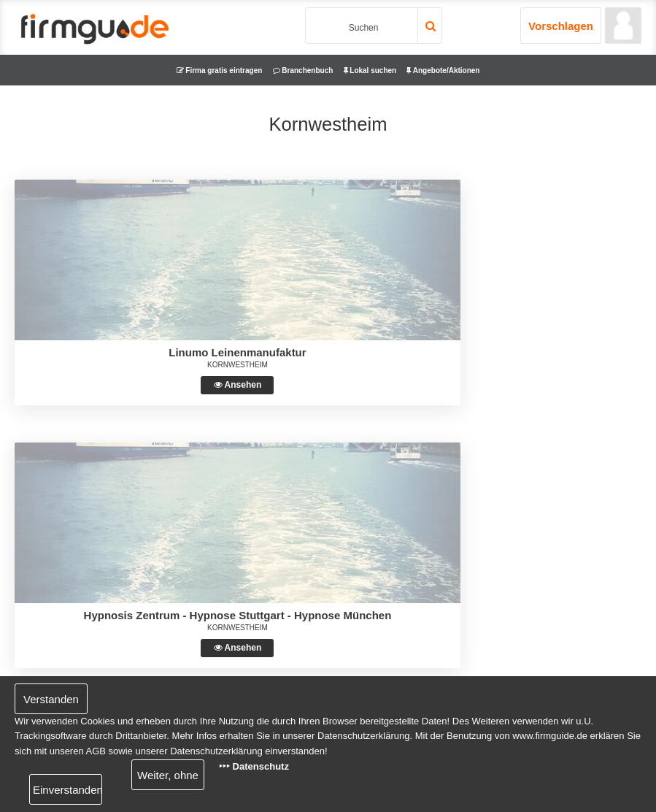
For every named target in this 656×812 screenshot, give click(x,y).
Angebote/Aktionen (443, 70)
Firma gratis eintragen (220, 70)
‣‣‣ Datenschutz (254, 766)
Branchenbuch (303, 70)
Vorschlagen (561, 26)
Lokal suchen (370, 70)
